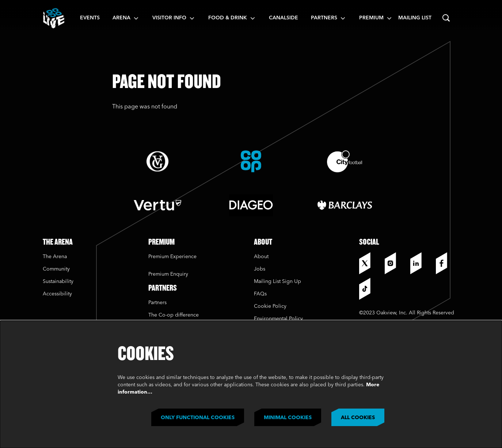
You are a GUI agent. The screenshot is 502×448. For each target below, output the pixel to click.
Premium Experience (172, 257)
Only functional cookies (198, 418)
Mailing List (415, 18)
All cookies (358, 418)
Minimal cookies (288, 418)
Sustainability (59, 282)
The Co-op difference (174, 315)
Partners (157, 303)
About (261, 257)
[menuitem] (90, 18)
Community (56, 269)
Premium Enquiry (168, 274)
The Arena (55, 257)
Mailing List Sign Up (277, 282)
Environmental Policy (278, 319)
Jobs (260, 269)
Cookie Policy (270, 306)
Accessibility (57, 294)
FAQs (260, 294)
